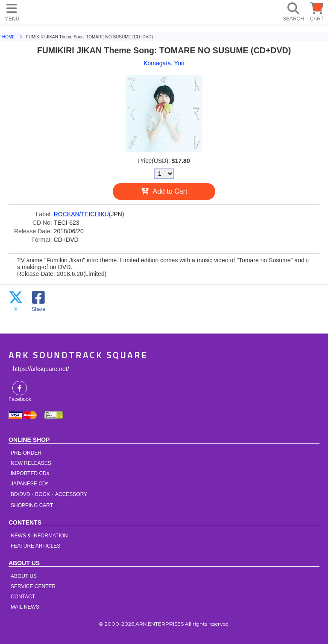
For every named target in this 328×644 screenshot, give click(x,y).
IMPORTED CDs (30, 473)
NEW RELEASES (31, 463)
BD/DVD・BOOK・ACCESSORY (49, 494)
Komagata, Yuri (164, 63)
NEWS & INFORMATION (39, 536)
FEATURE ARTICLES (35, 546)
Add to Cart (170, 191)
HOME (102, 11)
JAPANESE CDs (29, 484)
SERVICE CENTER (33, 586)
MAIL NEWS (25, 607)
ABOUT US (24, 576)
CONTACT (23, 597)
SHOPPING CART (32, 505)
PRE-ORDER (26, 453)
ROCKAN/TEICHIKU (81, 214)
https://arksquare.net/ (41, 369)
